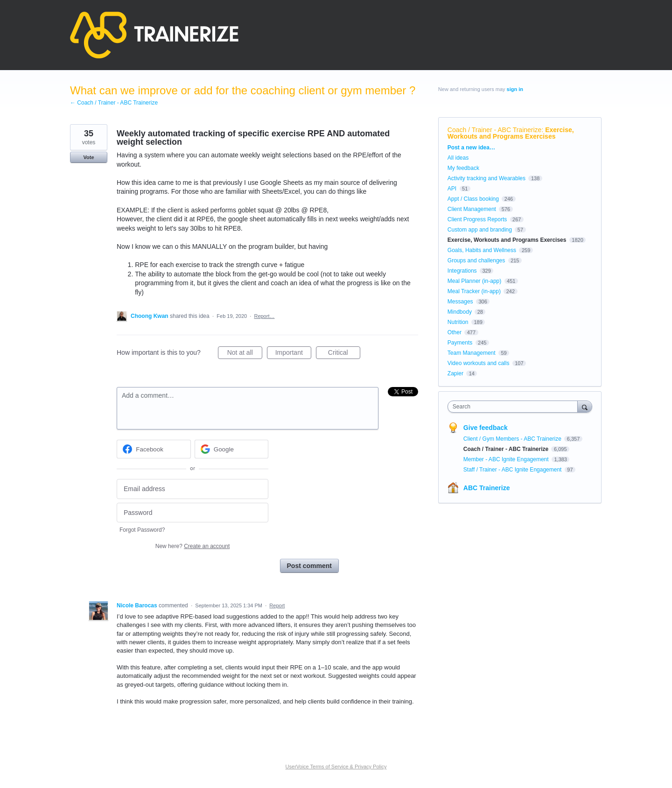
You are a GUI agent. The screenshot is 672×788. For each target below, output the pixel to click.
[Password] (192, 513)
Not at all (245, 354)
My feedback (463, 168)
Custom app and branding (480, 230)
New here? (192, 546)
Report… (264, 316)
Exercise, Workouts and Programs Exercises (511, 133)
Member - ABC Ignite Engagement (507, 459)
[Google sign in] (232, 449)
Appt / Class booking (473, 199)
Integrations (462, 271)
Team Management (472, 353)
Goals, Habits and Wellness (482, 250)
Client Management (472, 209)
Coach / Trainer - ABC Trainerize (495, 130)
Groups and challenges (476, 260)
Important (293, 354)
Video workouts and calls (479, 363)
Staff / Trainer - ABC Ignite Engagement (513, 470)
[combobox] (515, 407)
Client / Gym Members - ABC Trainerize (513, 439)
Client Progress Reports (477, 219)
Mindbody (460, 312)
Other (455, 332)
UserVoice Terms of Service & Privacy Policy (336, 767)
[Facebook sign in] (154, 449)
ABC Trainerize (487, 488)
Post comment (309, 566)
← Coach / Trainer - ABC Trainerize (114, 103)
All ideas (458, 158)
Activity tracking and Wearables (486, 178)
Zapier (455, 373)
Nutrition (458, 322)
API (452, 189)
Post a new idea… (471, 148)
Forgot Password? (142, 530)
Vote (88, 157)
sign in (515, 89)
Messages (460, 302)
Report (277, 605)
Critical (344, 354)
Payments (460, 343)
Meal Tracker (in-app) (474, 291)
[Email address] (192, 489)
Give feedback (486, 428)
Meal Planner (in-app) (474, 281)
